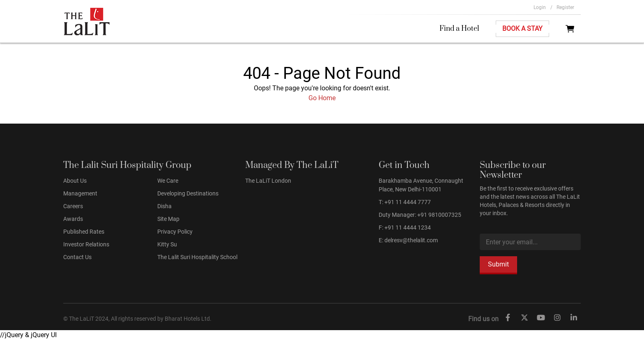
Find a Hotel (459, 29)
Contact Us (77, 257)
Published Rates (84, 232)
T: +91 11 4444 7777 (405, 202)
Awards (73, 219)
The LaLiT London (268, 181)
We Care (168, 181)
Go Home (322, 98)
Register (565, 7)
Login (543, 7)
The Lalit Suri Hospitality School (197, 257)
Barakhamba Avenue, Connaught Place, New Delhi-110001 (421, 185)
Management (80, 193)
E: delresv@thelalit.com (408, 240)
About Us (75, 181)
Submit (498, 264)
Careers (73, 206)
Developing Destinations (188, 193)
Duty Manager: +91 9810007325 (420, 215)
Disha (164, 206)
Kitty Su (167, 244)
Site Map (168, 219)
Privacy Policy (175, 232)
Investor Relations (86, 244)
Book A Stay (522, 29)
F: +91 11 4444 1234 (405, 227)
